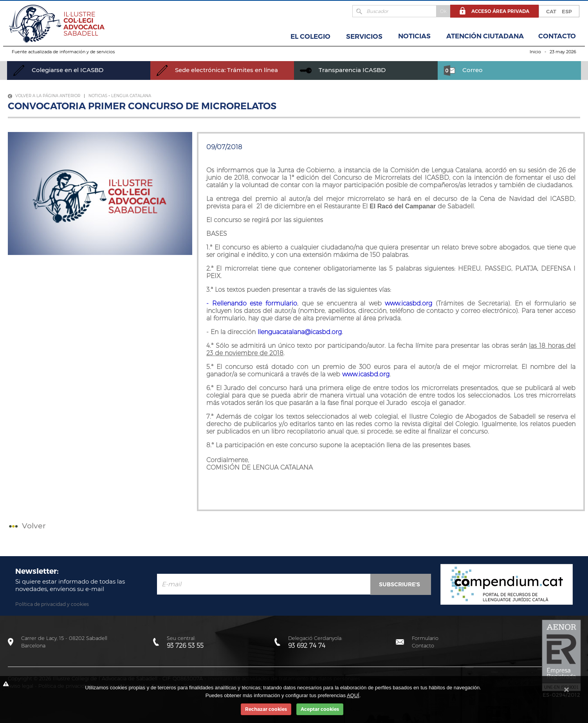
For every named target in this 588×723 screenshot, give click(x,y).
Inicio (535, 52)
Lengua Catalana (131, 96)
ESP (567, 11)
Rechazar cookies (266, 709)
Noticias (414, 36)
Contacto (557, 36)
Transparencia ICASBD (343, 70)
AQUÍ (353, 695)
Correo (463, 70)
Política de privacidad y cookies (52, 604)
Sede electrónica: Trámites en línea (217, 70)
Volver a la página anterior (44, 96)
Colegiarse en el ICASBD (58, 70)
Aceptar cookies (320, 709)
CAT (551, 11)
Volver (26, 526)
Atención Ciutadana (485, 36)
